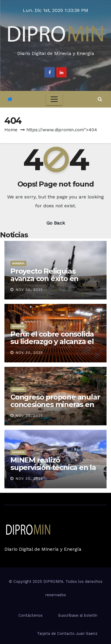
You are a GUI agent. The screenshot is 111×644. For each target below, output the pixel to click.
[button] (100, 99)
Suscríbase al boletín (78, 615)
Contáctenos (30, 615)
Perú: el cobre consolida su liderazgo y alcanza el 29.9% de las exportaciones (52, 345)
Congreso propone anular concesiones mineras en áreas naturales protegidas (55, 408)
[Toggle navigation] (54, 99)
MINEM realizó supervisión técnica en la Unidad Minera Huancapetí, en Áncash (53, 471)
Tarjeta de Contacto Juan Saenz (67, 633)
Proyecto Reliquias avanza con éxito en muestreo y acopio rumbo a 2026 (55, 282)
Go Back (56, 223)
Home (11, 130)
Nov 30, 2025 (29, 290)
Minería (18, 263)
